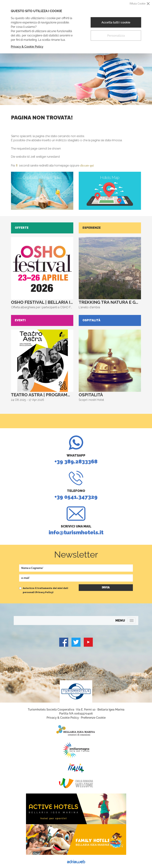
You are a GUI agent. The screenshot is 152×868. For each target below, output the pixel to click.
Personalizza (116, 36)
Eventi (20, 320)
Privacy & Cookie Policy (27, 47)
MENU (120, 620)
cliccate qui (87, 166)
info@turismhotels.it (76, 521)
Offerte (22, 228)
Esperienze (92, 228)
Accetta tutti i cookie (116, 22)
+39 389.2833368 (76, 450)
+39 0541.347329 (76, 485)
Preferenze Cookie (93, 718)
